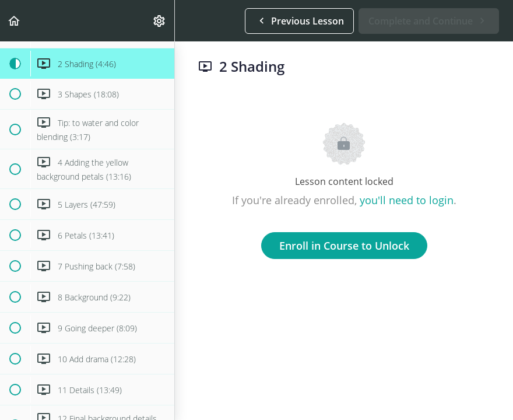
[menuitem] (160, 21)
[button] (15, 21)
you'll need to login (407, 200)
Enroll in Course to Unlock (344, 246)
